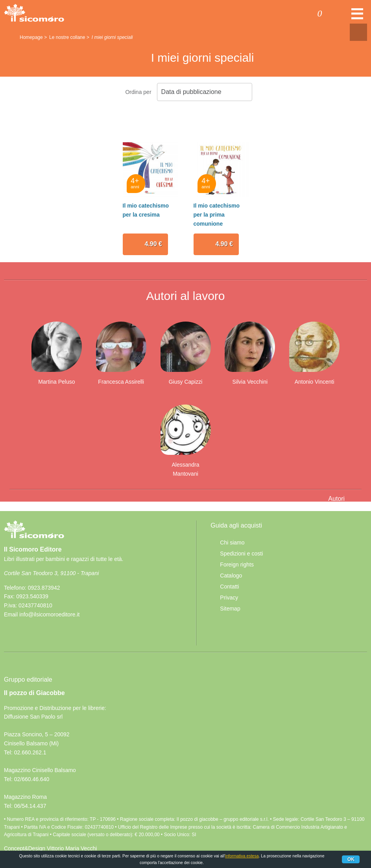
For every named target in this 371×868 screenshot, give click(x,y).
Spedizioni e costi (241, 554)
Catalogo (231, 576)
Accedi (289, 15)
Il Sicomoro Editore (34, 537)
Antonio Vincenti (315, 382)
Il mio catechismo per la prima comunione (217, 214)
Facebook (13, 633)
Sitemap (230, 609)
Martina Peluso (56, 382)
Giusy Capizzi (186, 382)
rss (31, 633)
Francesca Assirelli (121, 382)
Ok (351, 859)
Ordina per (138, 92)
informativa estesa (242, 856)
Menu (357, 18)
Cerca (343, 15)
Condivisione (358, 32)
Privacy (229, 598)
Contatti (229, 587)
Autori (336, 499)
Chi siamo (232, 542)
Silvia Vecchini (250, 382)
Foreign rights (237, 565)
